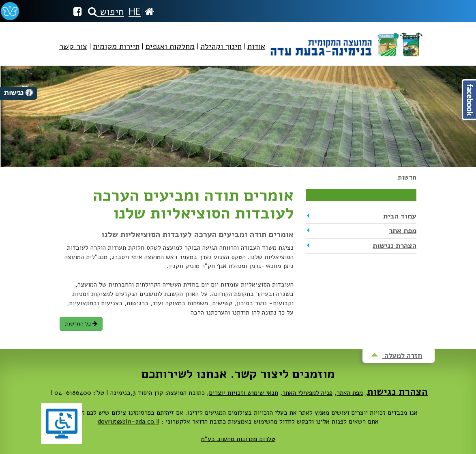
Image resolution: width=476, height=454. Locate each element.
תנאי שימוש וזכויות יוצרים (243, 393)
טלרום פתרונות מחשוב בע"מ (238, 439)
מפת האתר (350, 393)
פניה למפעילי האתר (307, 393)
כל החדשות (81, 324)
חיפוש (106, 12)
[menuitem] (256, 53)
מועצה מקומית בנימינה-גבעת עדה (346, 40)
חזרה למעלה (397, 355)
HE (135, 12)
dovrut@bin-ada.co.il (129, 422)
